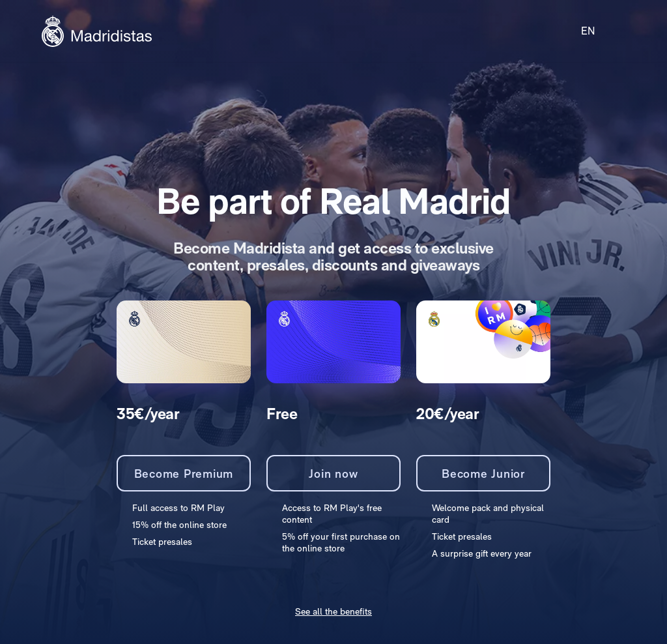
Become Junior (483, 474)
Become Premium (184, 474)
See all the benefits (333, 611)
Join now (333, 474)
